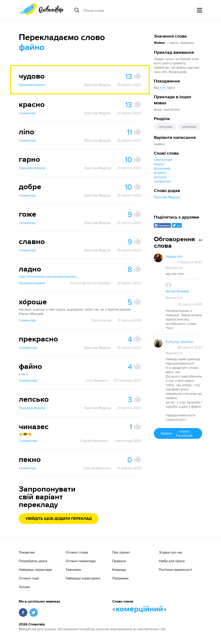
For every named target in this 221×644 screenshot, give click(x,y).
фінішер (160, 177)
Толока (24, 587)
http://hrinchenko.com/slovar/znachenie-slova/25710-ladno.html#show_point (49, 276)
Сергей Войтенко (94, 441)
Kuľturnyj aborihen (180, 342)
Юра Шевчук (101, 320)
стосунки (165, 127)
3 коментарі (28, 380)
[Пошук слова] (117, 10)
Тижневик (73, 569)
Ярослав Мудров (167, 197)
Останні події (29, 578)
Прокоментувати (32, 85)
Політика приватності (175, 569)
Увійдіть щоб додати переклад (59, 519)
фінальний (162, 168)
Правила (119, 561)
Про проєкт (121, 552)
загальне (189, 127)
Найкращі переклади (35, 569)
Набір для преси (172, 561)
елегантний (163, 160)
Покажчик (27, 552)
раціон (159, 164)
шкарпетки (162, 181)
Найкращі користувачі (83, 578)
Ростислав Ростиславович (90, 283)
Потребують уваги (33, 561)
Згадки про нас (171, 552)
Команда (119, 569)
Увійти (178, 433)
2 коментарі (28, 347)
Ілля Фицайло (97, 380)
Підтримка (120, 578)
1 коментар (27, 113)
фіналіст (160, 173)
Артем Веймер (177, 291)
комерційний (139, 609)
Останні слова (77, 552)
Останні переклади (81, 561)
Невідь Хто (174, 256)
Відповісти (174, 268)
